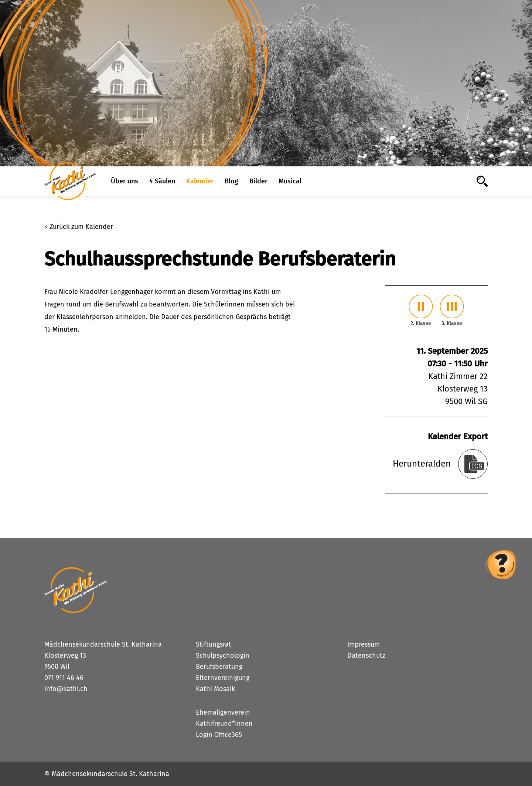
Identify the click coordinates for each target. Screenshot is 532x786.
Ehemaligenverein (223, 712)
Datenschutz (366, 655)
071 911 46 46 (64, 678)
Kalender (200, 181)
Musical (290, 181)
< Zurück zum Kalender (79, 227)
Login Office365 (219, 735)
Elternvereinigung (223, 678)
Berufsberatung (219, 667)
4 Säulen (162, 181)
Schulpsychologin (223, 655)
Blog (231, 181)
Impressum (364, 644)
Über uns (125, 181)
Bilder (258, 181)
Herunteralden (422, 464)
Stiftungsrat (214, 644)
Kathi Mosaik (215, 689)
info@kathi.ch (66, 689)
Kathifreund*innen (224, 724)
